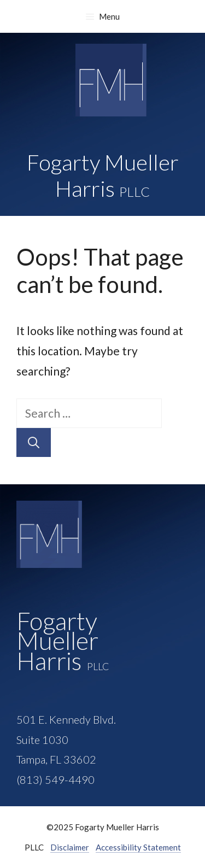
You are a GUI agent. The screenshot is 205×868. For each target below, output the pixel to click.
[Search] (34, 443)
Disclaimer (70, 847)
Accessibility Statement (138, 847)
